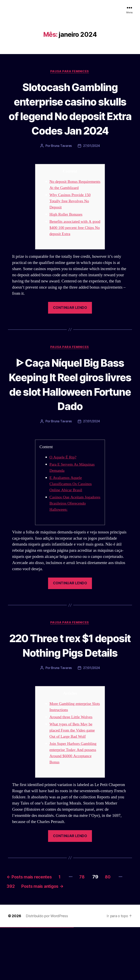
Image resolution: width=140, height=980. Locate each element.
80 (122, 928)
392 (24, 939)
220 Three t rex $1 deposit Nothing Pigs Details (70, 689)
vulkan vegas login (6, 980)
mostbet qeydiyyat (73, 980)
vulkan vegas (1, 980)
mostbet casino (52, 980)
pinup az (35, 980)
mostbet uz (44, 980)
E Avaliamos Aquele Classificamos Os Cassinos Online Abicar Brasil (72, 520)
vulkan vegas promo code (15, 980)
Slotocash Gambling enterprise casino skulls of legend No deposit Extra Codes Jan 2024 (70, 116)
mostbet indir (64, 980)
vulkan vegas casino (4, 980)
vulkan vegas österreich (17, 980)
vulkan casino (2, 980)
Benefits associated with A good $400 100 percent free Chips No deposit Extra (72, 249)
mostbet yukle (62, 980)
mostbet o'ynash (54, 980)
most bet (57, 980)
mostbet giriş (61, 980)
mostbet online (50, 980)
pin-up (34, 980)
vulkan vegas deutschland (9, 980)
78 (94, 928)
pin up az (42, 980)
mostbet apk (47, 980)
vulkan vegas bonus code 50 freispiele (23, 980)
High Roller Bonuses (67, 235)
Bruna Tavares (61, 161)
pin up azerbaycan (41, 980)
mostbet (43, 980)
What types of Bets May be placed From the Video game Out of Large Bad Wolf (74, 781)
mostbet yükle (71, 980)
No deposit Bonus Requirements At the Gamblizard (67, 203)
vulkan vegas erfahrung (20, 980)
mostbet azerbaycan (69, 980)
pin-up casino (38, 980)
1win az (26, 980)
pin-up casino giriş (36, 980)
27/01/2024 (92, 161)
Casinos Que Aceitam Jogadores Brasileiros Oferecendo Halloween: (69, 539)
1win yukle (31, 980)
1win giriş (27, 980)
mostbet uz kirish (49, 980)
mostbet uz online (56, 980)
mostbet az (59, 980)
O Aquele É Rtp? (64, 493)
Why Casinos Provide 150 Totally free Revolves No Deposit (71, 222)
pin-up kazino (39, 980)
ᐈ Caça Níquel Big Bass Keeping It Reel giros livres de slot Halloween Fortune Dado (70, 413)
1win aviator (28, 980)
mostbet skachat (45, 980)
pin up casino (34, 980)
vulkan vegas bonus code (12, 980)
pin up (32, 980)
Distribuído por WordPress (47, 969)
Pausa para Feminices (70, 72)
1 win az (29, 980)
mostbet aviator (65, 980)
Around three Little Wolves (72, 768)
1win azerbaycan (30, 980)
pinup (33, 980)
